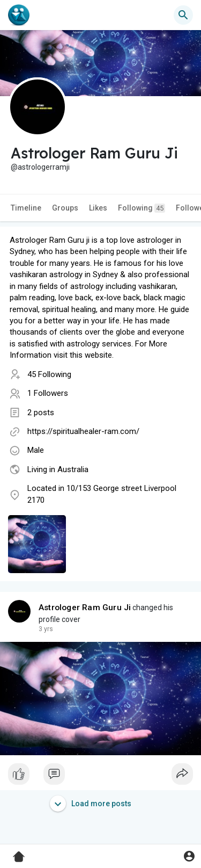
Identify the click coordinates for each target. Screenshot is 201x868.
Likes (98, 208)
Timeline (26, 208)
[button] (183, 15)
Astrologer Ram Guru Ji (85, 607)
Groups (65, 208)
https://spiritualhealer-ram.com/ (83, 431)
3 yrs (46, 629)
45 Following (49, 374)
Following (142, 208)
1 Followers (48, 393)
